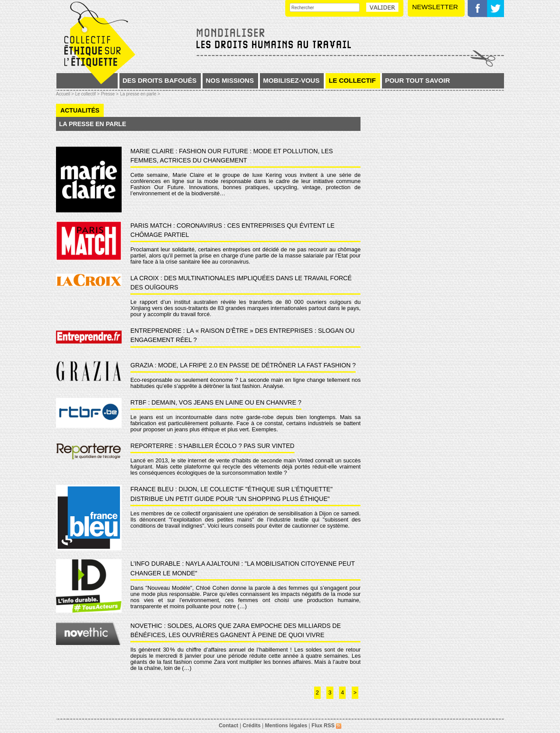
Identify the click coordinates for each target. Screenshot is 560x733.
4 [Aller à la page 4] (342, 692)
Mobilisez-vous (291, 80)
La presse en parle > (140, 94)
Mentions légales (286, 726)
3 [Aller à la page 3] (330, 692)
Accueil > (66, 94)
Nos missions (230, 80)
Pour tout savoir (418, 80)
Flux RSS (326, 726)
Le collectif (352, 80)
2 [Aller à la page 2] (317, 692)
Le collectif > (87, 94)
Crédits (251, 726)
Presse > (110, 94)
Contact (229, 726)
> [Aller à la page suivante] (355, 692)
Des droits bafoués (159, 80)
